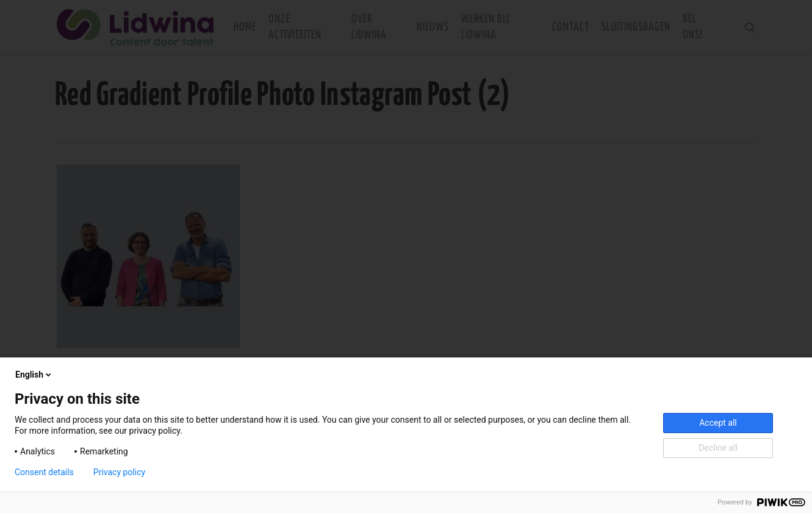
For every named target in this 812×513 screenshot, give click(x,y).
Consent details (44, 472)
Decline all (718, 448)
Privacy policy (119, 472)
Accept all (718, 423)
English (34, 375)
